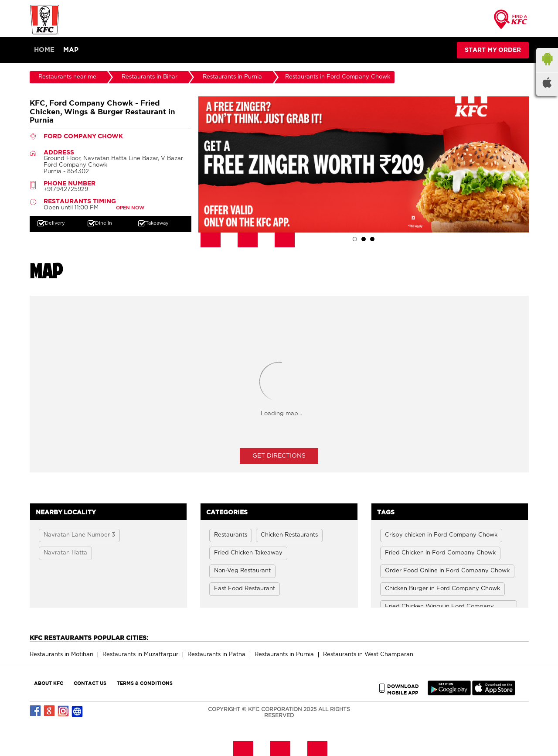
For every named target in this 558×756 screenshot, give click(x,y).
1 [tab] (355, 239)
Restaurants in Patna (216, 655)
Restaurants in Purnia (284, 655)
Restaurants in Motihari (61, 655)
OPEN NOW (130, 208)
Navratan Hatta (65, 553)
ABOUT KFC (49, 683)
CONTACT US (90, 683)
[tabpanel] (364, 164)
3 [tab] (372, 239)
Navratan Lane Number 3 (79, 535)
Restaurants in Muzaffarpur (140, 655)
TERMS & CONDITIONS (145, 683)
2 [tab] (364, 239)
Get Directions (279, 456)
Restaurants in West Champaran (368, 655)
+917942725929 (66, 190)
